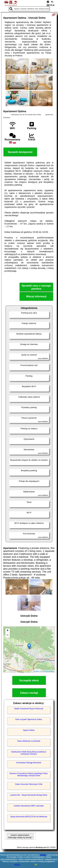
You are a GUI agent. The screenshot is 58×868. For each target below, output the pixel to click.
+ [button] (8, 631)
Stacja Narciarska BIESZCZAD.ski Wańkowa (29, 817)
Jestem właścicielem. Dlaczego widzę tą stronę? (20, 836)
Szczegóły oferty (29, 680)
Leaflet (36, 671)
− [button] (8, 635)
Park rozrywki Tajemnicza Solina (29, 719)
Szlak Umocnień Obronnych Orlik (29, 784)
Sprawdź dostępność (20, 152)
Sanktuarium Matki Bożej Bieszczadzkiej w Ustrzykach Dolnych (29, 753)
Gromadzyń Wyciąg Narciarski (29, 763)
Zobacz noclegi (29, 693)
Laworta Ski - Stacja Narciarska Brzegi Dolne (29, 795)
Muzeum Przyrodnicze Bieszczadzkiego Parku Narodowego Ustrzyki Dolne (29, 775)
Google (43, 855)
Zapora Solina (29, 730)
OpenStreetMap (48, 671)
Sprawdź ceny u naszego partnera (36, 287)
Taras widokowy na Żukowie (29, 741)
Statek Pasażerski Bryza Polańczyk (29, 709)
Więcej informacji (36, 296)
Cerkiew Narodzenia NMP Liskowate (29, 806)
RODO (17, 865)
